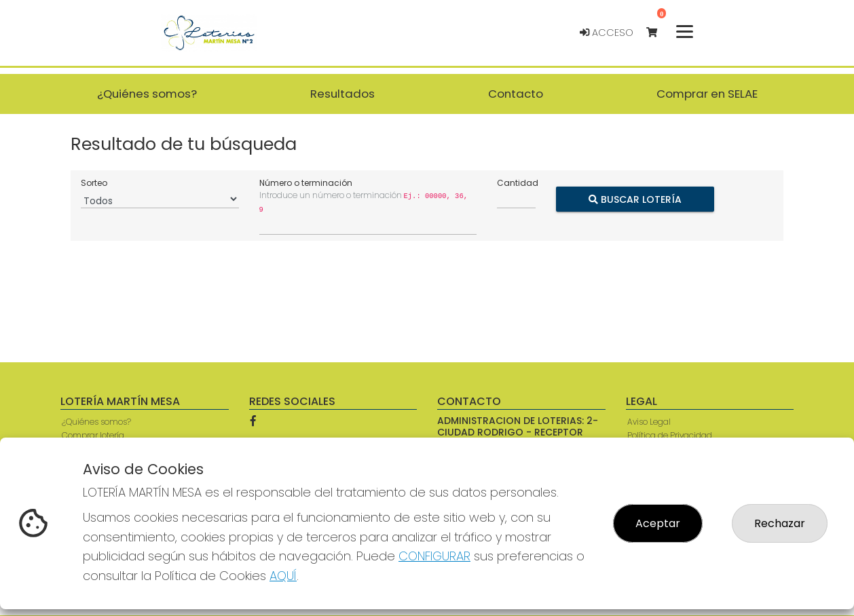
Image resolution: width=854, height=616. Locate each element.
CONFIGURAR (434, 556)
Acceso (607, 33)
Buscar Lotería (635, 199)
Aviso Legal (649, 422)
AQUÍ (283, 576)
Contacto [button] (516, 94)
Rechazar (780, 523)
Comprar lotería (93, 435)
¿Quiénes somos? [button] (147, 94)
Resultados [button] (342, 94)
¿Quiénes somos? (96, 422)
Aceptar (658, 523)
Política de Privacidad (670, 435)
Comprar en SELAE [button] (707, 94)
